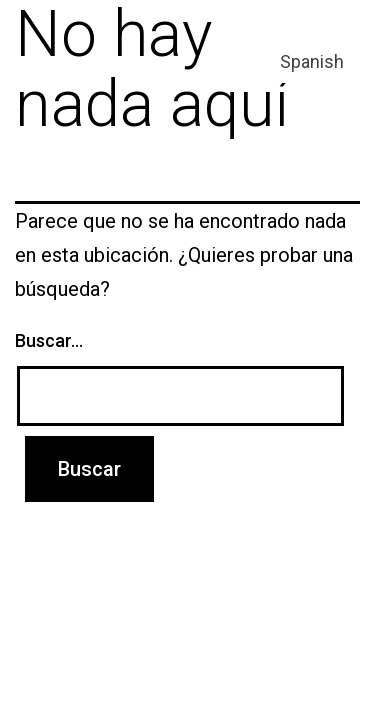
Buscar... (49, 340)
